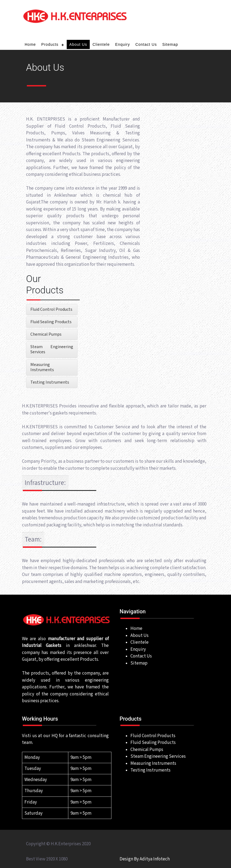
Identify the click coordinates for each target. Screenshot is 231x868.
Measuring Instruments (42, 367)
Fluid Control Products (51, 310)
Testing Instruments (50, 382)
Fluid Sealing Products (51, 322)
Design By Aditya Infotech (145, 859)
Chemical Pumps (46, 334)
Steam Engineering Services (52, 349)
